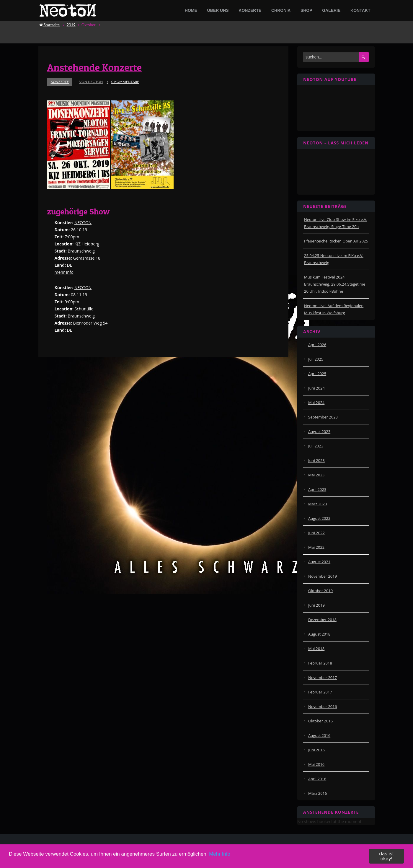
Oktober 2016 (320, 721)
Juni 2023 (316, 460)
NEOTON (83, 223)
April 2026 (317, 345)
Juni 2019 (316, 605)
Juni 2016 (316, 750)
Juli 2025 (316, 359)
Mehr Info (220, 861)
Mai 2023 (316, 475)
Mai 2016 (316, 764)
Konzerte (250, 10)
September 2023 (323, 417)
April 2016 (317, 779)
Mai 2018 (316, 649)
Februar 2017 (320, 692)
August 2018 (319, 634)
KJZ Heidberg (87, 244)
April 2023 (317, 489)
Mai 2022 (316, 547)
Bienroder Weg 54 (90, 323)
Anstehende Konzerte (95, 67)
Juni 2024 (316, 388)
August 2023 (319, 431)
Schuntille (84, 309)
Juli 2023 (316, 446)
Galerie (331, 10)
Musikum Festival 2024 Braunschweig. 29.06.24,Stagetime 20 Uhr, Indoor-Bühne (335, 284)
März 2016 (317, 793)
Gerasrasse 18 (87, 258)
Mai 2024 (316, 403)
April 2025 (317, 374)
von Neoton (91, 82)
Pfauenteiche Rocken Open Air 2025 (336, 241)
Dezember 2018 (322, 620)
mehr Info (64, 272)
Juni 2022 (316, 533)
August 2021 (319, 562)
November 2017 (323, 678)
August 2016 (319, 735)
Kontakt (360, 10)
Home (191, 10)
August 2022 (319, 518)
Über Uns (218, 10)
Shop (306, 10)
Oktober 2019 (320, 591)
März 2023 (317, 504)
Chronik (281, 10)
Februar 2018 (320, 663)
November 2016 (323, 706)
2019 (71, 25)
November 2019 (323, 576)
